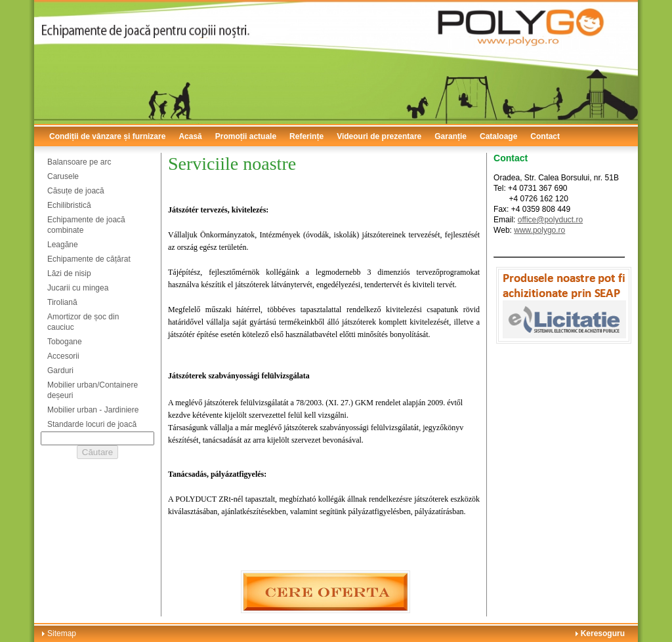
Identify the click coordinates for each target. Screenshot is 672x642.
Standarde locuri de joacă (92, 424)
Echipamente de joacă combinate (86, 225)
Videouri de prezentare (379, 136)
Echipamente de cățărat (89, 259)
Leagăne (63, 245)
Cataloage (498, 136)
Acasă (190, 136)
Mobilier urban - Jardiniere (93, 410)
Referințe (306, 136)
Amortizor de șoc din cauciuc (83, 322)
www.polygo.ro (539, 230)
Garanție (451, 136)
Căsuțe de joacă (76, 191)
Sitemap (62, 633)
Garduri (60, 371)
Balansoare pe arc (79, 162)
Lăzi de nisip (69, 273)
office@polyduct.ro (550, 220)
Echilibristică (69, 205)
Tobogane (65, 342)
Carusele (63, 176)
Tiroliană (62, 302)
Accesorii (63, 356)
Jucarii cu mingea (78, 288)
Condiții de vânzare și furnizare (107, 136)
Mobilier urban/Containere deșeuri (93, 390)
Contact (545, 136)
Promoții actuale (246, 136)
